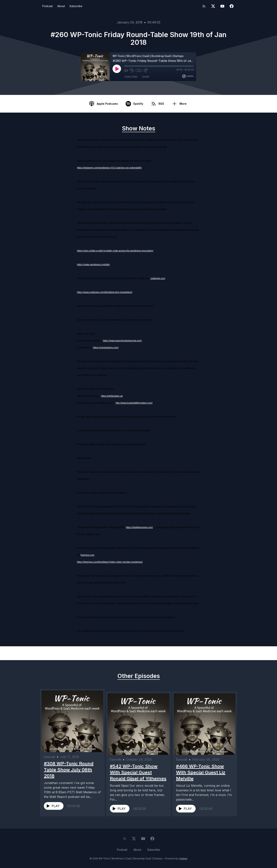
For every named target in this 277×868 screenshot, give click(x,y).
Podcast (48, 6)
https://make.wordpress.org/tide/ (93, 265)
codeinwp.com (158, 278)
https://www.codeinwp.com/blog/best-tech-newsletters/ (105, 292)
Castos (183, 860)
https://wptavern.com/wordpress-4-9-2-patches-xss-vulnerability (109, 168)
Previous (60, 653)
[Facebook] (232, 6)
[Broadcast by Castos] (188, 76)
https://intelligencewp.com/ (139, 527)
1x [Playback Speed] (139, 71)
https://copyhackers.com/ (106, 348)
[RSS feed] (204, 6)
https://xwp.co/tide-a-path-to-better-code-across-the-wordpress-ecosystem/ (115, 251)
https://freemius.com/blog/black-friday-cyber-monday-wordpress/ (110, 562)
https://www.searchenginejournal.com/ (122, 341)
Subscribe (76, 6)
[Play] (117, 69)
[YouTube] (222, 6)
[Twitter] (213, 6)
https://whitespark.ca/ (112, 396)
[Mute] (126, 71)
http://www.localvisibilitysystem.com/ (134, 403)
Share (146, 77)
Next (220, 653)
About (61, 6)
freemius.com (88, 555)
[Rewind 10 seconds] (132, 71)
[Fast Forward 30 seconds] (146, 71)
